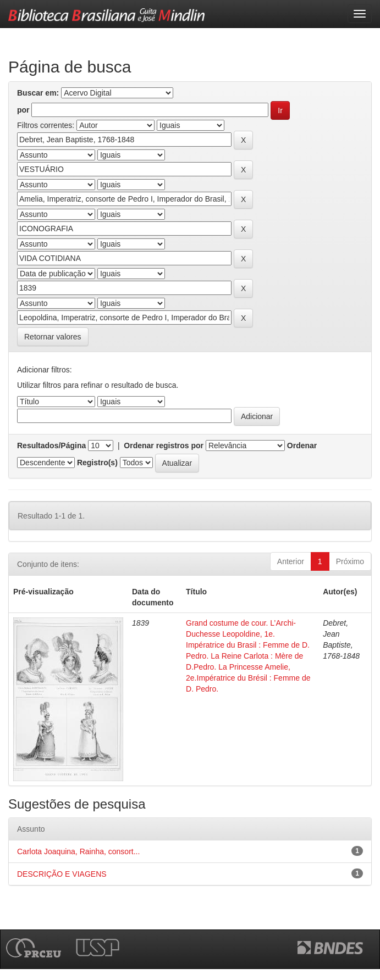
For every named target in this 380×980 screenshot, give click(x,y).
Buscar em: (38, 93)
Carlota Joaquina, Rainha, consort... (78, 851)
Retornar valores (53, 337)
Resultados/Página (51, 446)
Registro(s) (97, 463)
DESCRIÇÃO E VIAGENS (62, 874)
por (23, 110)
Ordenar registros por (164, 446)
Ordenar (302, 446)
